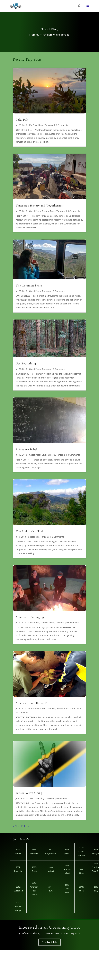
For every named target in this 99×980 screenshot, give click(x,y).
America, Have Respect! (31, 703)
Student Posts (49, 211)
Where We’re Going (29, 793)
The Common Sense (29, 286)
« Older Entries (21, 826)
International (34, 709)
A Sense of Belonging (30, 617)
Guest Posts (35, 211)
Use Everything (26, 364)
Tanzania (49, 125)
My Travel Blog (36, 125)
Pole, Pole (22, 120)
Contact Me (49, 942)
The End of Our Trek (30, 531)
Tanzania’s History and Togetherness (40, 206)
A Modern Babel (26, 449)
